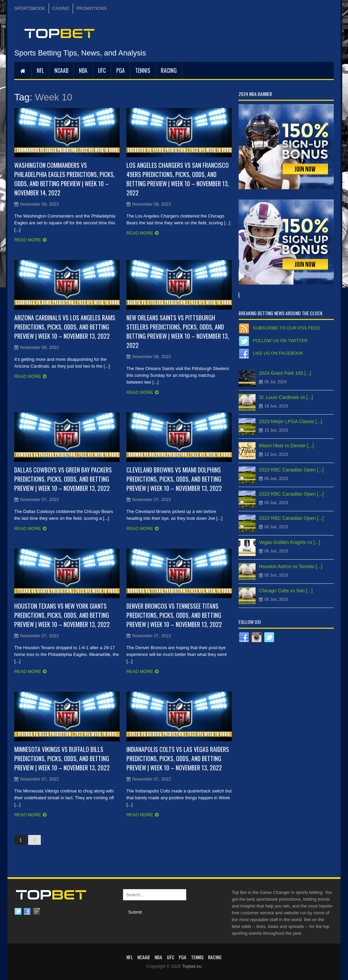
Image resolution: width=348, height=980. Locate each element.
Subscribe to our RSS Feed (286, 328)
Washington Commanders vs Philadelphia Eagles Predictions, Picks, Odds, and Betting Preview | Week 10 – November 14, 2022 (65, 179)
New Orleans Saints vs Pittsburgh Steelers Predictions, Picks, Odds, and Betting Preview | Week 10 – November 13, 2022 (178, 331)
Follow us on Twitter (280, 341)
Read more (28, 240)
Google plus (36, 912)
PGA (120, 70)
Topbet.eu (192, 966)
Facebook (27, 912)
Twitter (18, 912)
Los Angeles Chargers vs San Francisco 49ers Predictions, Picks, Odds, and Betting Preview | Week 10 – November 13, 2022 (178, 179)
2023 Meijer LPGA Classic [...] (291, 421)
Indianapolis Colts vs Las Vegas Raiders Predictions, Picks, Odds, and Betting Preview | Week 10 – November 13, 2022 (178, 758)
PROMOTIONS (92, 8)
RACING (169, 70)
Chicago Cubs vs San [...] (286, 591)
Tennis (143, 70)
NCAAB (61, 70)
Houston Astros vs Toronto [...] (291, 566)
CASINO (61, 8)
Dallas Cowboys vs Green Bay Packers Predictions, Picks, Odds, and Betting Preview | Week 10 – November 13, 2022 (63, 479)
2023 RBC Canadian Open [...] (291, 470)
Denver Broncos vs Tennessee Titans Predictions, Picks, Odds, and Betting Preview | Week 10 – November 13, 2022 (174, 615)
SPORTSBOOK (30, 8)
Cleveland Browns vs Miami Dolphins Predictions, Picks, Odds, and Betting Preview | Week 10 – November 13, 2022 (174, 479)
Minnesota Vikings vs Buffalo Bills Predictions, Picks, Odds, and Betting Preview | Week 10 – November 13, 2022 (62, 758)
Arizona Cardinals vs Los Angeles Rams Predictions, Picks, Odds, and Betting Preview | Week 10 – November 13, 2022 (65, 327)
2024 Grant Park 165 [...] (285, 373)
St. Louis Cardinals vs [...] (286, 397)
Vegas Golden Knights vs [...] (290, 542)
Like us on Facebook (278, 353)
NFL (40, 70)
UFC (102, 70)
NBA (83, 70)
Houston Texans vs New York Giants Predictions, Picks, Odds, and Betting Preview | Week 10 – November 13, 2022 (62, 615)
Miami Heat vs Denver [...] (286, 446)
